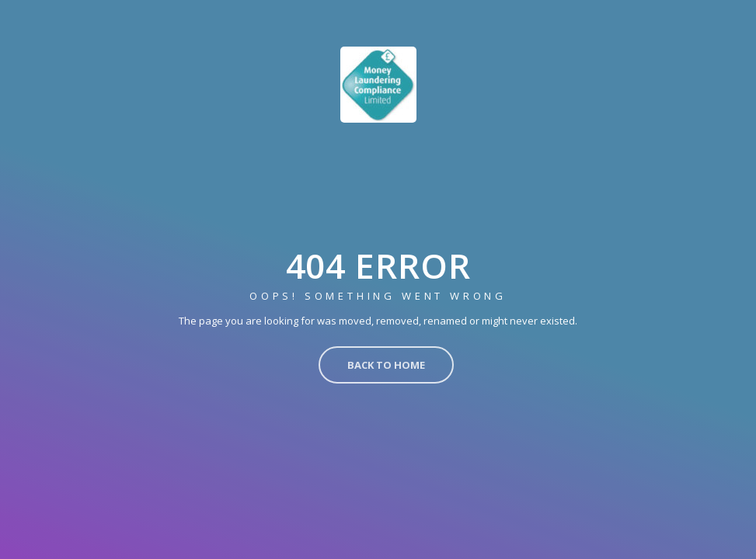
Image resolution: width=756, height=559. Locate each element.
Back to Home (386, 365)
